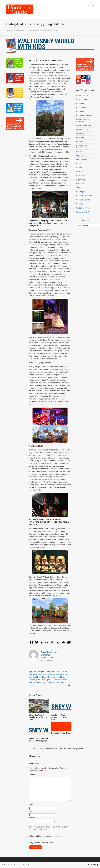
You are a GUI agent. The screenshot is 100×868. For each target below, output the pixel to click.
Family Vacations (46, 674)
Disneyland (81, 133)
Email (31, 811)
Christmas (80, 111)
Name (31, 805)
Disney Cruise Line (84, 125)
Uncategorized (82, 192)
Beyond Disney (82, 95)
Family (36, 674)
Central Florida (82, 107)
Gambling (80, 138)
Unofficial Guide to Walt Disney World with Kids (46, 682)
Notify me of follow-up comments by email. (45, 836)
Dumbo (47, 672)
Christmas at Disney (84, 115)
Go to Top (93, 865)
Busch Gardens (82, 99)
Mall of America (82, 160)
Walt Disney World (27, 30)
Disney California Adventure (83, 120)
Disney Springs (82, 129)
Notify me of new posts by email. (41, 843)
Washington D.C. (83, 212)
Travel (79, 188)
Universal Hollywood (84, 196)
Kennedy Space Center (82, 147)
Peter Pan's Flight (43, 680)
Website (32, 818)
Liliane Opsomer (53, 677)
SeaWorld (80, 176)
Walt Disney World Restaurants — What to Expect (60, 717)
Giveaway (80, 142)
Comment (32, 775)
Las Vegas (80, 152)
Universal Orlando (83, 200)
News (78, 164)
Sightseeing (81, 180)
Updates (80, 204)
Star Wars (80, 184)
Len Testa (42, 677)
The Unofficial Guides (13, 30)
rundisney (80, 172)
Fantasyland (58, 674)
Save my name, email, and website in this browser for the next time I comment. (49, 828)
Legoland (80, 156)
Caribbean (80, 103)
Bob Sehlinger (38, 672)
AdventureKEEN (25, 865)
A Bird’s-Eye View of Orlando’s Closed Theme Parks (38, 717)
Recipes (79, 168)
